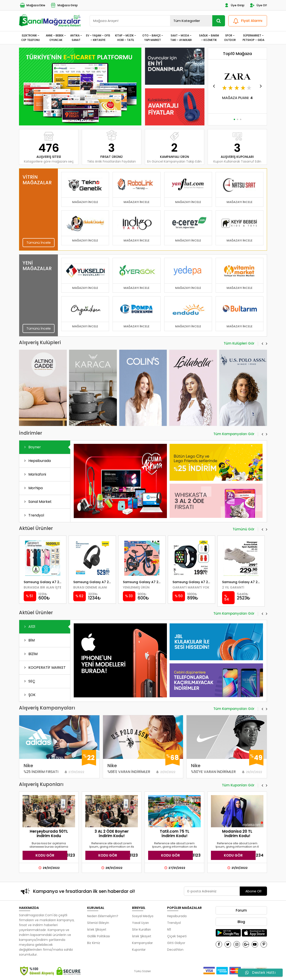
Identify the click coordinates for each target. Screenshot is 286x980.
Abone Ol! (253, 891)
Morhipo (33, 488)
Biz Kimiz (94, 943)
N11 (169, 929)
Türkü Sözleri (142, 971)
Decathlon (175, 950)
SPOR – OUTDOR (230, 38)
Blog (241, 922)
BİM (29, 640)
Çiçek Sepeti (177, 936)
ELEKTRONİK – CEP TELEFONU (30, 38)
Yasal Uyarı (140, 923)
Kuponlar (139, 950)
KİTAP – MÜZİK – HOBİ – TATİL (126, 38)
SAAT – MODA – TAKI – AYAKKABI (181, 38)
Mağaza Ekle (32, 5)
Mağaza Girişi (64, 5)
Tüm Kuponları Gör (238, 785)
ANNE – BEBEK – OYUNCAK (56, 38)
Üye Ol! (258, 5)
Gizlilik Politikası (99, 936)
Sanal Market (37, 502)
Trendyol (33, 515)
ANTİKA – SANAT (76, 38)
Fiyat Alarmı (247, 21)
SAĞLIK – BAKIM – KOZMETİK (209, 38)
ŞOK (29, 695)
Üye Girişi (234, 5)
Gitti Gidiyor (176, 943)
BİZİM (30, 654)
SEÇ (29, 681)
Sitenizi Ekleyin (98, 923)
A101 (29, 627)
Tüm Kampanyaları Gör (234, 434)
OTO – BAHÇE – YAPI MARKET (153, 38)
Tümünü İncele (39, 242)
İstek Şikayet (97, 929)
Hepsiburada (37, 461)
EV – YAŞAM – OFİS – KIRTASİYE (98, 38)
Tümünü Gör (244, 529)
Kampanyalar (142, 943)
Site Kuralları (141, 929)
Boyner (32, 447)
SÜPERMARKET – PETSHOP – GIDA (253, 38)
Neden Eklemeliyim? (103, 916)
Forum (241, 910)
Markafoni (34, 474)
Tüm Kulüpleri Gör (239, 344)
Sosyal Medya (143, 916)
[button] (78, 120)
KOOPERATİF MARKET (44, 668)
